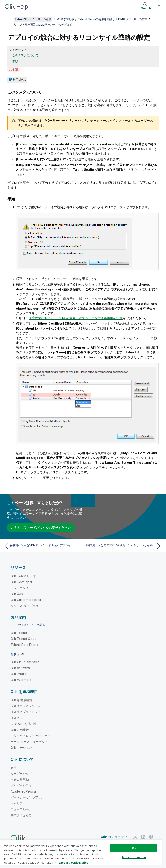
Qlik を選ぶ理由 (21, 700)
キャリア (17, 803)
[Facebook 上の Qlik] (151, 837)
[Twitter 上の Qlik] (135, 837)
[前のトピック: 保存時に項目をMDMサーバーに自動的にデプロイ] (42, 546)
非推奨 (14, 70)
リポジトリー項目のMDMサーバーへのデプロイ (43, 24)
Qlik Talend (19, 633)
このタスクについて (25, 55)
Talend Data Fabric (24, 645)
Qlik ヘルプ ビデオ (23, 576)
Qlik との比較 (20, 730)
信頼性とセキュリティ (26, 706)
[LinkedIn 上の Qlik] (143, 837)
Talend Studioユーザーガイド (33, 19)
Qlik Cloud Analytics (25, 662)
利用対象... (19, 80)
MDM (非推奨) (65, 19)
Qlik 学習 (17, 594)
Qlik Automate (21, 680)
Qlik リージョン (21, 748)
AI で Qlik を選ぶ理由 (25, 724)
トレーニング (20, 588)
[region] (81, 854)
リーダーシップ (21, 773)
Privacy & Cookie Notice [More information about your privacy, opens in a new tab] (71, 862)
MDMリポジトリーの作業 (132, 19)
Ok (134, 848)
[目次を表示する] (9, 19)
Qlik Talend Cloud (24, 639)
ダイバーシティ (21, 785)
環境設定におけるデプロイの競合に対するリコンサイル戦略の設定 (76, 318)
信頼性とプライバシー (26, 712)
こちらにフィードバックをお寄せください (41, 528)
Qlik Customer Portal (26, 600)
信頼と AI (17, 718)
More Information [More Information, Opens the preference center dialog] (134, 857)
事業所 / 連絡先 (21, 815)
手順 (15, 61)
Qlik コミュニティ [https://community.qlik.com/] (114, 837)
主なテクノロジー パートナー (31, 736)
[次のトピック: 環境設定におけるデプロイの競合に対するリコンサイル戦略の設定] (124, 546)
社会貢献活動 (20, 779)
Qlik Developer (21, 582)
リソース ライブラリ (25, 606)
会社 (14, 768)
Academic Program (25, 791)
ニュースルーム (21, 809)
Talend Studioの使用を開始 (95, 19)
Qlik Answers (20, 668)
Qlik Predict (19, 674)
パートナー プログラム (26, 797)
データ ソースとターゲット (29, 742)
